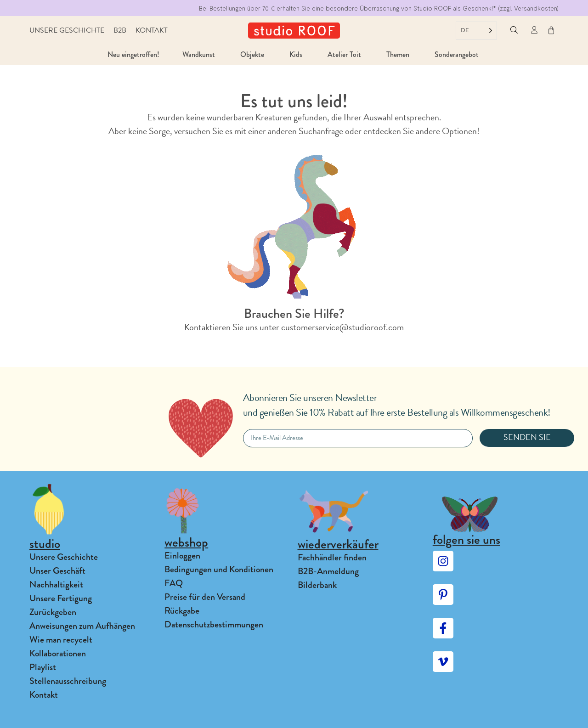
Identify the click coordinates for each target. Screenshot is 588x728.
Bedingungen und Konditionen (219, 569)
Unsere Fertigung (61, 598)
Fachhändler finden (332, 557)
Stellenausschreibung (68, 681)
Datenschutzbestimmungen (214, 624)
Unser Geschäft (57, 571)
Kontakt (152, 30)
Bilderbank (317, 585)
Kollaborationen (58, 653)
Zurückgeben (53, 612)
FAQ (174, 583)
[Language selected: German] (476, 31)
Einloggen (182, 556)
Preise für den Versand (205, 597)
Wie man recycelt (61, 640)
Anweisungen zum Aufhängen (82, 626)
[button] (514, 31)
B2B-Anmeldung (328, 571)
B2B (120, 30)
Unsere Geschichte (67, 30)
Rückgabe (182, 611)
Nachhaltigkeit (56, 584)
